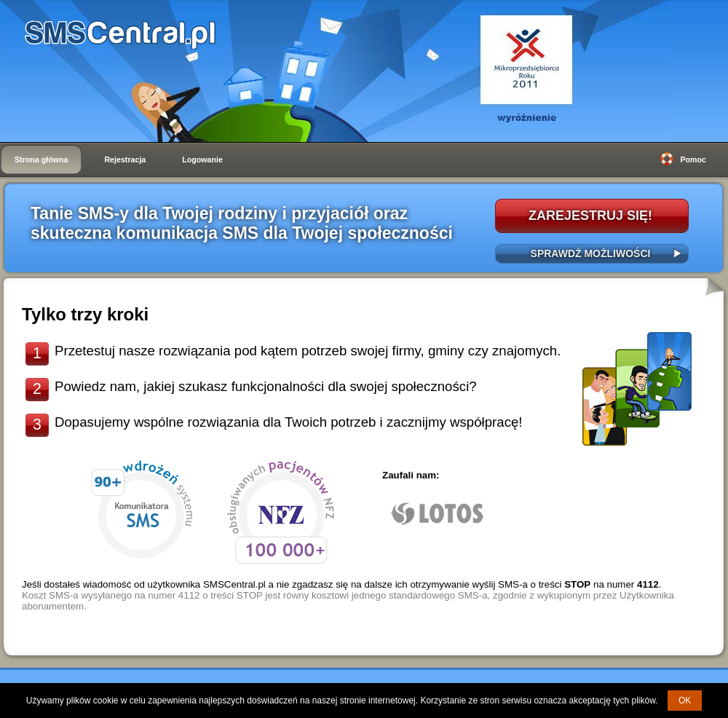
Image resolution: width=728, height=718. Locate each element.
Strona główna (41, 159)
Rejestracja (125, 159)
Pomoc (693, 159)
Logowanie (202, 159)
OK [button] (685, 701)
